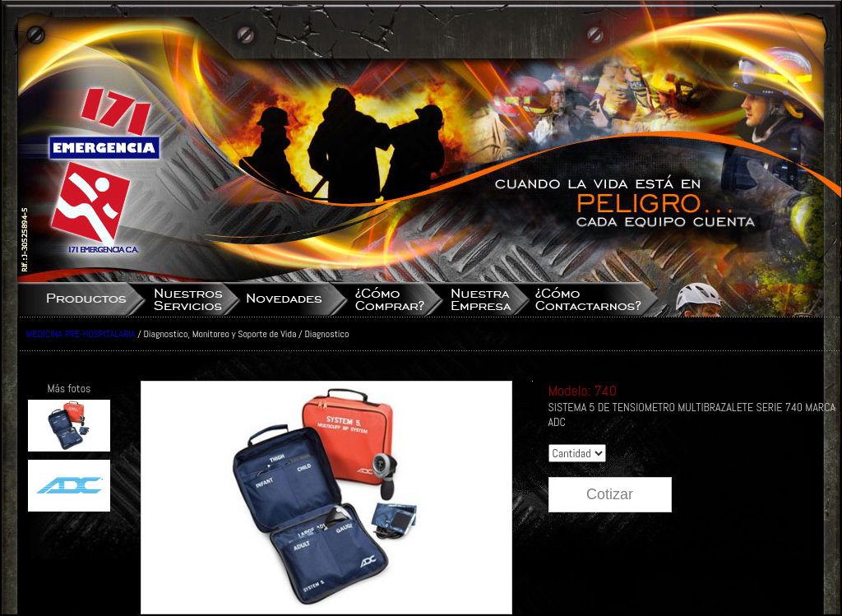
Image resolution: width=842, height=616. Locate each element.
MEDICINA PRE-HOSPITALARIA (81, 334)
